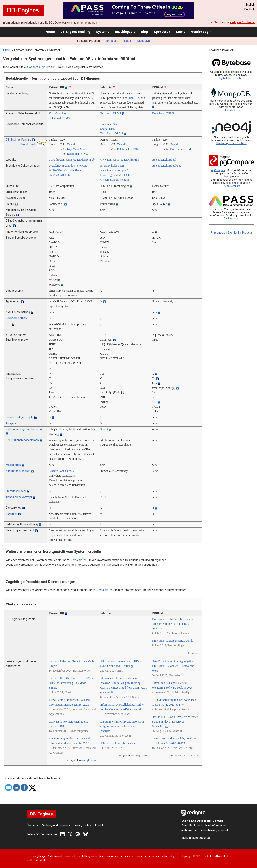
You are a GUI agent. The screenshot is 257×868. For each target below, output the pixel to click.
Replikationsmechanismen (22, 440)
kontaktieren (79, 560)
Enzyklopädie (125, 32)
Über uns (32, 825)
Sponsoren (162, 32)
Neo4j (128, 41)
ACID (68, 497)
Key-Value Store (59, 113)
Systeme (103, 32)
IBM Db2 (135, 98)
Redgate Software (242, 22)
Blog (144, 32)
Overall (71, 144)
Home (50, 32)
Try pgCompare (231, 186)
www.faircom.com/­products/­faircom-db (72, 160)
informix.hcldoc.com (112, 166)
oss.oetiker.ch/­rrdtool (164, 160)
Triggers (11, 423)
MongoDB (144, 41)
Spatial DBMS (109, 129)
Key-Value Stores (77, 149)
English (250, 5)
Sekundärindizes (16, 318)
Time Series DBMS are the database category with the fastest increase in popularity (173, 624)
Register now (231, 219)
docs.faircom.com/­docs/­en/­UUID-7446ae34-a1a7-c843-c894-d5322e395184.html (69, 170)
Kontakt (100, 825)
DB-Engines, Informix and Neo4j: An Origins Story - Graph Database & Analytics (122, 726)
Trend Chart (28, 144)
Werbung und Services (56, 825)
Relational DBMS (59, 118)
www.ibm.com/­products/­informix (120, 160)
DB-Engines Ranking (75, 32)
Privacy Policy (82, 825)
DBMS (7, 50)
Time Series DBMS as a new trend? (172, 641)
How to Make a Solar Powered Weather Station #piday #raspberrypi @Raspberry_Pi (175, 722)
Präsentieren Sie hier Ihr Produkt (231, 233)
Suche (181, 32)
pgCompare (218, 170)
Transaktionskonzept (19, 497)
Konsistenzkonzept (18, 471)
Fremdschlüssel (16, 491)
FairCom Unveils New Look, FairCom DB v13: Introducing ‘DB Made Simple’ (71, 683)
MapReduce (13, 465)
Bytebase (112, 41)
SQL (8, 324)
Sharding (105, 429)
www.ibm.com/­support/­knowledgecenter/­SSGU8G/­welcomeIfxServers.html (117, 175)
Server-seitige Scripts (20, 417)
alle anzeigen (193, 653)
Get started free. (231, 110)
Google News (89, 760)
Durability (12, 514)
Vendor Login (201, 32)
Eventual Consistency (61, 471)
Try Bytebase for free (231, 78)
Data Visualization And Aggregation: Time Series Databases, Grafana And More (173, 666)
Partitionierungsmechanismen (24, 429)
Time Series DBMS (163, 113)
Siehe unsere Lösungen (196, 838)
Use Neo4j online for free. (231, 143)
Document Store (110, 124)
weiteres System (40, 67)
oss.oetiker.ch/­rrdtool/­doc (166, 166)
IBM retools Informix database (118, 743)
